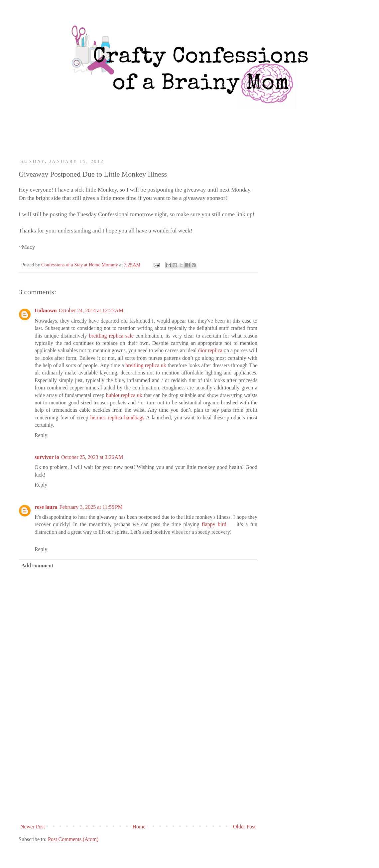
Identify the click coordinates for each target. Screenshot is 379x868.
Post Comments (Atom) (73, 839)
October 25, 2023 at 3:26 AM (92, 457)
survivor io (47, 457)
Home (139, 827)
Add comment (37, 566)
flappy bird (214, 524)
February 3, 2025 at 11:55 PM (91, 507)
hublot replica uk (124, 395)
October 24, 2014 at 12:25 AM (91, 310)
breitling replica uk (146, 365)
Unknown (46, 310)
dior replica (210, 350)
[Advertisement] (138, 771)
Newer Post (33, 827)
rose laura (46, 507)
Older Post (244, 827)
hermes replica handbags (117, 418)
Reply (41, 435)
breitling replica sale (111, 336)
